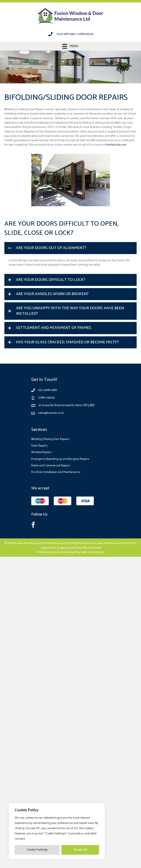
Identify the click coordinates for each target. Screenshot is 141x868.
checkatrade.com (116, 145)
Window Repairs (41, 452)
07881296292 (85, 34)
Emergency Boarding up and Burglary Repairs (60, 459)
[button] (70, 248)
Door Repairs (39, 446)
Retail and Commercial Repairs (51, 466)
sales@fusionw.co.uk (51, 413)
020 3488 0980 (48, 390)
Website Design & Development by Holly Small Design (70, 552)
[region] (57, 831)
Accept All (80, 850)
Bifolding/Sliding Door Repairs (50, 439)
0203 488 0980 (66, 34)
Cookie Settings (37, 850)
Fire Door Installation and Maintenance (56, 472)
